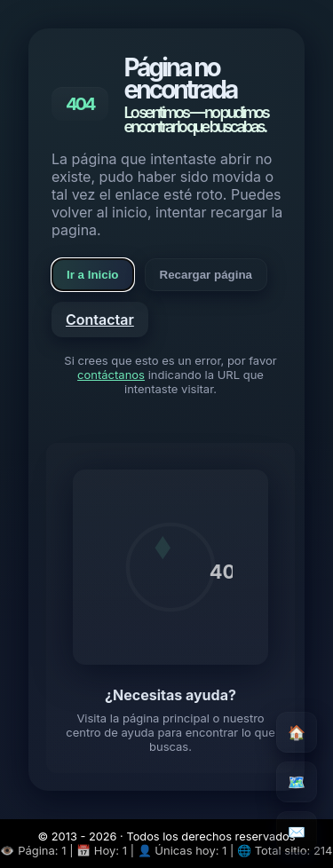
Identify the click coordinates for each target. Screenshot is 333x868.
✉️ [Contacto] (297, 832)
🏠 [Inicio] (297, 732)
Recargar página (206, 275)
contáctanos (111, 375)
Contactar (100, 320)
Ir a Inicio (93, 275)
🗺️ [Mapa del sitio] (297, 782)
